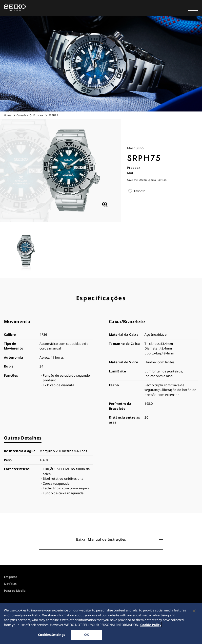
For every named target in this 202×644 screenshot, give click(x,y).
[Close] (194, 611)
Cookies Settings (51, 635)
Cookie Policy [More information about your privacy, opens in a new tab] (151, 625)
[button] (193, 8)
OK (87, 635)
